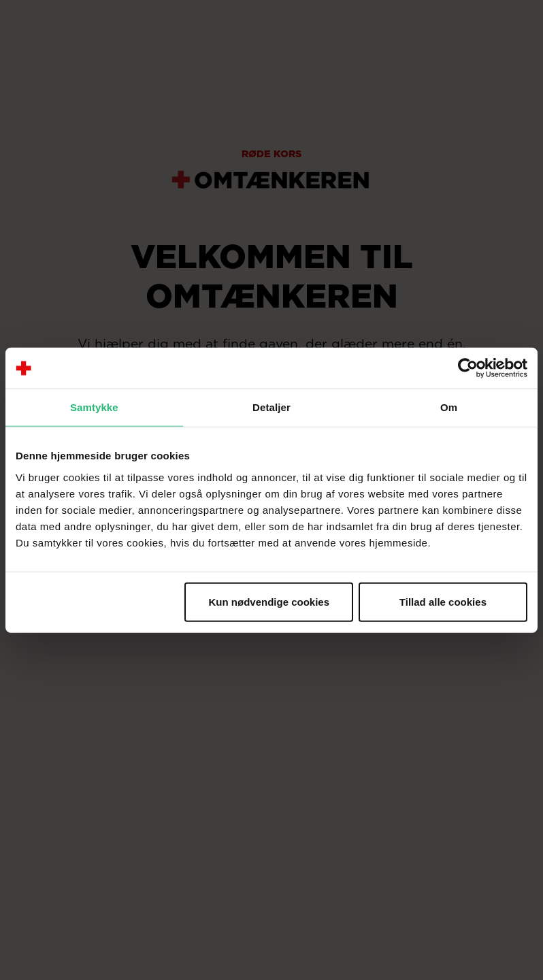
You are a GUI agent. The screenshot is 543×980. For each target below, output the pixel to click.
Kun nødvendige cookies (269, 601)
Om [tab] (449, 407)
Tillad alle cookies (443, 601)
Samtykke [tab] (94, 407)
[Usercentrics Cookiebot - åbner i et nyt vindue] (468, 368)
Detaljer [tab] (271, 407)
